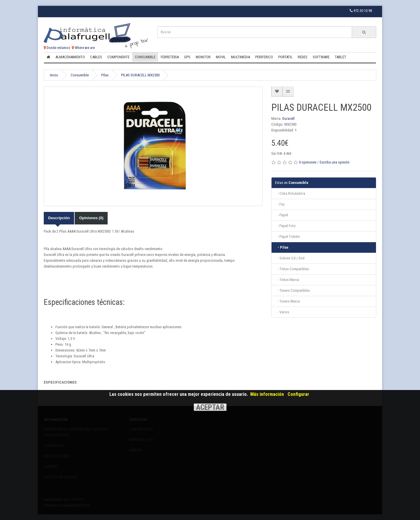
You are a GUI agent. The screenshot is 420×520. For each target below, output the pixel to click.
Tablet (341, 57)
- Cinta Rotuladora (290, 193)
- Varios (282, 312)
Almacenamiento (70, 57)
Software (321, 57)
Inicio (54, 75)
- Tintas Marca (287, 280)
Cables (96, 57)
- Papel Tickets (287, 237)
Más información (267, 394)
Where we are (83, 48)
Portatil (285, 57)
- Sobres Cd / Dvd (290, 258)
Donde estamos (57, 48)
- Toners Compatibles (292, 290)
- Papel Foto (285, 226)
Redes (303, 57)
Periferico (264, 57)
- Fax (280, 204)
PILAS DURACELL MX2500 (140, 75)
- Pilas (282, 247)
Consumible (145, 57)
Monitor (203, 57)
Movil (221, 57)
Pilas (105, 75)
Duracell (288, 118)
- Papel (281, 215)
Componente (118, 57)
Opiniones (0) (91, 218)
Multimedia (240, 57)
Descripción (59, 218)
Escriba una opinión (335, 162)
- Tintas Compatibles (292, 269)
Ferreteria (170, 57)
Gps (187, 57)
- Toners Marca (287, 301)
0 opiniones (308, 162)
